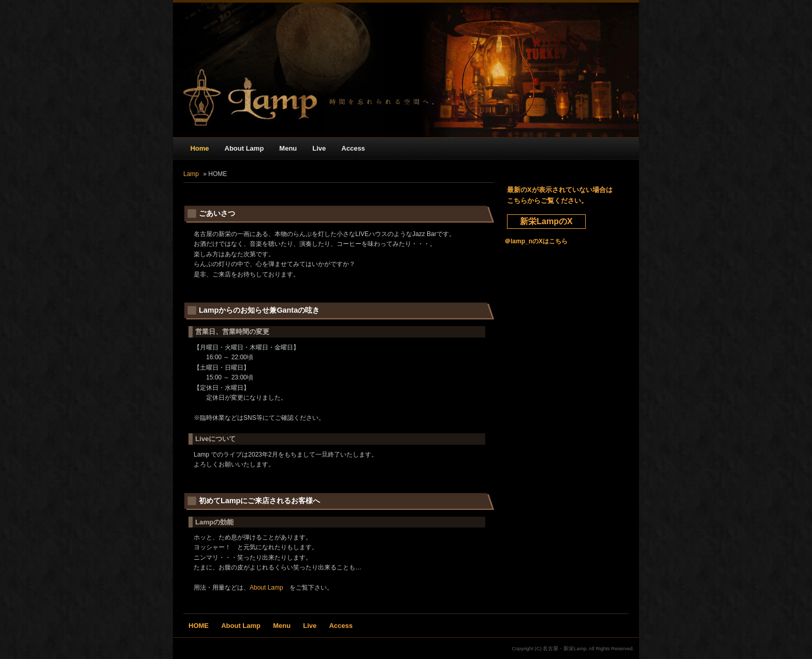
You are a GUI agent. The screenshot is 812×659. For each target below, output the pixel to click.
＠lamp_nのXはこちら (536, 241)
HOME (199, 626)
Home (199, 148)
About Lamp (244, 148)
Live (319, 148)
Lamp (191, 174)
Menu (288, 148)
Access (353, 148)
